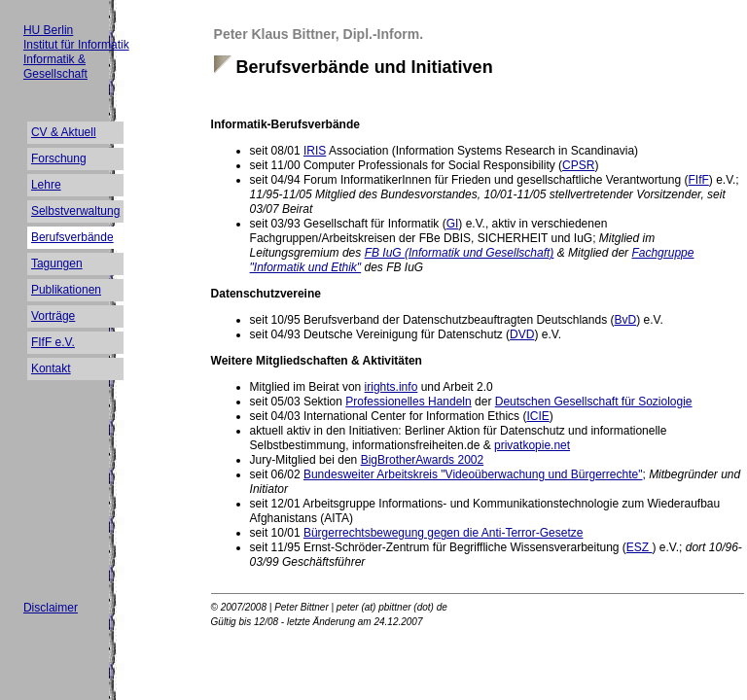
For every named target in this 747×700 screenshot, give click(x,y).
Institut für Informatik (76, 45)
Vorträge (53, 316)
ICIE (537, 416)
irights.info (391, 387)
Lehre (46, 185)
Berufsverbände (72, 237)
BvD (625, 320)
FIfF (698, 180)
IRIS (315, 151)
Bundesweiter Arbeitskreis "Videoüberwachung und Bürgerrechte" (473, 474)
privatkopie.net (532, 445)
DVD (522, 334)
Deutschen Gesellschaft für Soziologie (594, 402)
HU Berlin (48, 30)
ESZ (640, 547)
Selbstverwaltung (75, 211)
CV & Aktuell (64, 132)
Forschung (59, 158)
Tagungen (57, 263)
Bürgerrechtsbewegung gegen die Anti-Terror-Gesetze (444, 533)
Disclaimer (51, 608)
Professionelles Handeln (408, 402)
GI (453, 224)
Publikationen (66, 290)
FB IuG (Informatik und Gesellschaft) (460, 253)
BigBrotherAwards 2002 (423, 460)
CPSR (578, 165)
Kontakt (51, 368)
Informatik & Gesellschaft (55, 67)
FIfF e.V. (53, 342)
